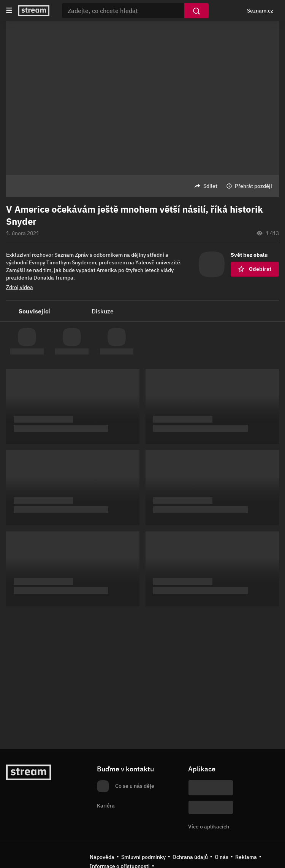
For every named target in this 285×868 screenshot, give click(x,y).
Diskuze (103, 311)
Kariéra (106, 806)
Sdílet (210, 186)
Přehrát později (253, 186)
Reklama (246, 857)
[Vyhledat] (196, 11)
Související (34, 311)
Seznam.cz (260, 11)
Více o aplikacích (209, 827)
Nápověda (102, 857)
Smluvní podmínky (143, 857)
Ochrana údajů (190, 857)
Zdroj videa (20, 287)
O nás (222, 857)
